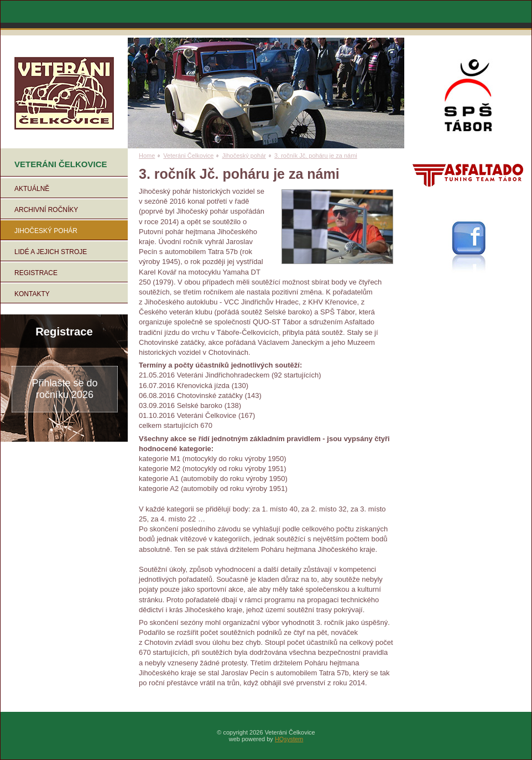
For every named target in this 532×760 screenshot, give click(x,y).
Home (147, 156)
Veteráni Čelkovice (188, 156)
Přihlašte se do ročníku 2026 (64, 389)
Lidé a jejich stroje (51, 252)
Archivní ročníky (46, 210)
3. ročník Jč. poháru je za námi (316, 156)
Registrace (36, 273)
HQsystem (289, 739)
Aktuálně (32, 189)
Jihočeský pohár (46, 231)
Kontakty (32, 294)
